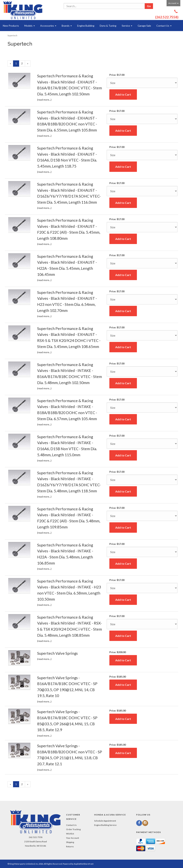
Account (173, 3)
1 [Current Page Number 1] (17, 64)
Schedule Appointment (105, 821)
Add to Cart (123, 94)
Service (127, 26)
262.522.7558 (36, 837)
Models (30, 26)
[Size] (142, 83)
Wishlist (70, 834)
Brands (67, 26)
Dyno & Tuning (108, 26)
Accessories (48, 26)
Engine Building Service (105, 825)
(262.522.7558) (167, 17)
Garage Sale (144, 26)
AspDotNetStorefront (84, 864)
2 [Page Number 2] (23, 63)
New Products (11, 26)
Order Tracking (73, 829)
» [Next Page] (29, 64)
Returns (70, 846)
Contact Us (164, 26)
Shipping (70, 842)
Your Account (73, 838)
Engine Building (86, 26)
